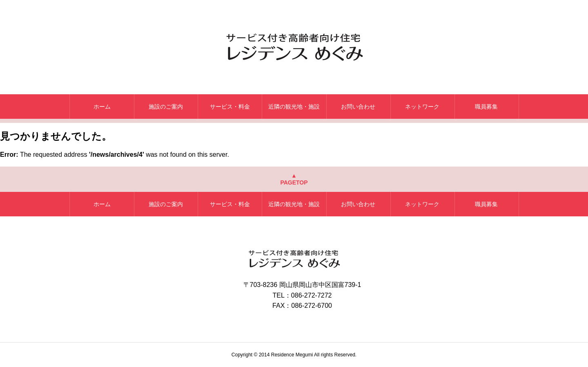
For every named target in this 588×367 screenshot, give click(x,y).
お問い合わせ (358, 107)
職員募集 (486, 107)
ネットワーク (422, 107)
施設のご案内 (166, 107)
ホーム (102, 107)
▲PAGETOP (294, 179)
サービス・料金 (230, 107)
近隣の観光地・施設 (294, 107)
